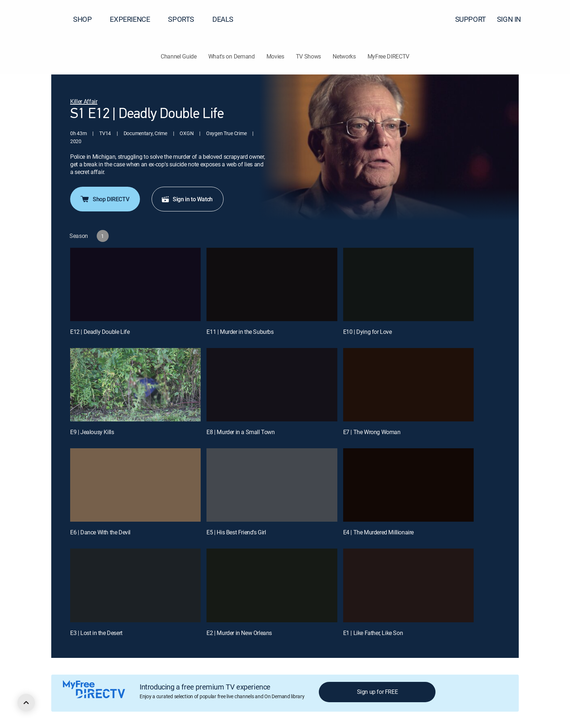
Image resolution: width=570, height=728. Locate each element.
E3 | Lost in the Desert (96, 633)
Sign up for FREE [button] (378, 692)
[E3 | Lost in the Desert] (135, 585)
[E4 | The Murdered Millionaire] (408, 485)
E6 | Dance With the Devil (100, 532)
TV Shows (308, 56)
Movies (275, 56)
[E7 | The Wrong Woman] (408, 385)
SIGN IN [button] (513, 19)
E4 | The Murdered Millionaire (378, 532)
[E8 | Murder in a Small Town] (272, 385)
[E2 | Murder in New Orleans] (272, 585)
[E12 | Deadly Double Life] (135, 284)
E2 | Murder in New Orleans (239, 633)
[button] (551, 19)
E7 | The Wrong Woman (372, 432)
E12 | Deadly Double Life (100, 332)
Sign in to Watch (187, 199)
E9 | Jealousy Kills (92, 432)
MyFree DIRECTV (389, 56)
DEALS (223, 19)
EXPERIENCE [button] (134, 19)
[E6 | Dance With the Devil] (135, 485)
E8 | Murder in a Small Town (240, 432)
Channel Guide (179, 56)
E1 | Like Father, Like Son (373, 633)
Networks (344, 56)
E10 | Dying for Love (368, 332)
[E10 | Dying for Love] (408, 284)
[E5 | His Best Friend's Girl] (272, 485)
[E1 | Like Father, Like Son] (408, 585)
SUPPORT (471, 19)
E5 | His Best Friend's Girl (236, 532)
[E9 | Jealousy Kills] (135, 385)
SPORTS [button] (185, 19)
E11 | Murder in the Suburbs (240, 332)
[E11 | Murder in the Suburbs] (272, 284)
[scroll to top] (26, 703)
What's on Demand (232, 56)
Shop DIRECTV (104, 199)
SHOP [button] (87, 19)
